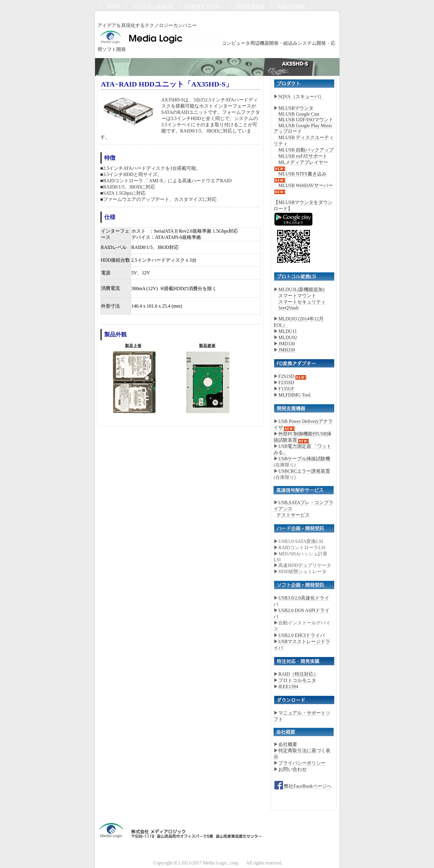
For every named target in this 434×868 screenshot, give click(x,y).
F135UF (286, 389)
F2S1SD (292, 376)
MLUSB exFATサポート (303, 156)
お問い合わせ (192, 14)
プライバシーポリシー (302, 763)
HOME (114, 6)
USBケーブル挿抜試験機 (304, 459)
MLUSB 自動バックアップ (306, 150)
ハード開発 (118, 14)
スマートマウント (297, 296)
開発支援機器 (250, 7)
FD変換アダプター (205, 7)
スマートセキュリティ (302, 302)
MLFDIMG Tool (294, 395)
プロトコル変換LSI (153, 7)
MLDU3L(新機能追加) (301, 289)
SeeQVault (288, 308)
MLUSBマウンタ (296, 108)
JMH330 (287, 350)
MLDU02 (288, 337)
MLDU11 (288, 331)
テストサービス (293, 515)
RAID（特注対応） (298, 674)
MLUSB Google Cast (299, 114)
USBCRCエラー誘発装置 (304, 471)
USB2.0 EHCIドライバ (301, 635)
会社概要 (288, 744)
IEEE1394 (288, 686)
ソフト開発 (154, 14)
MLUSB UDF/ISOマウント (306, 120)
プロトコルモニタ (297, 680)
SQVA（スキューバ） (301, 96)
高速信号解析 (291, 7)
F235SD (286, 382)
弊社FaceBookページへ (303, 786)
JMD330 (287, 344)
